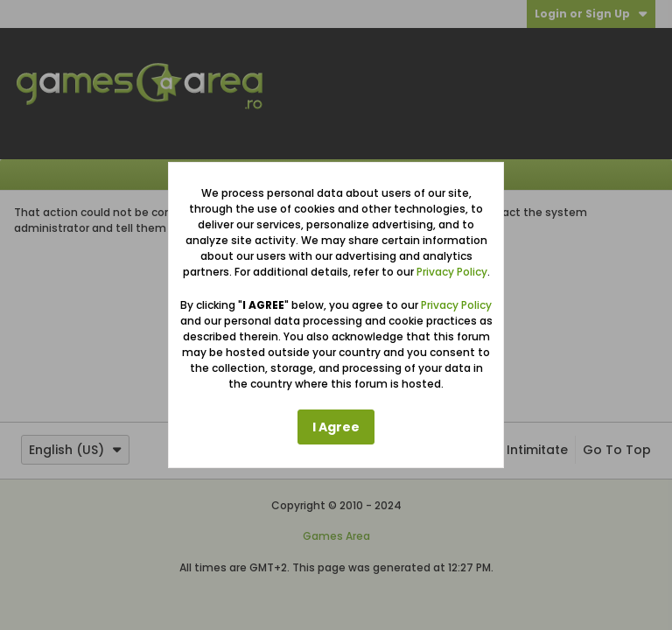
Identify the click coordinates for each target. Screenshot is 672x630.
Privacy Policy (452, 272)
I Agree (336, 427)
